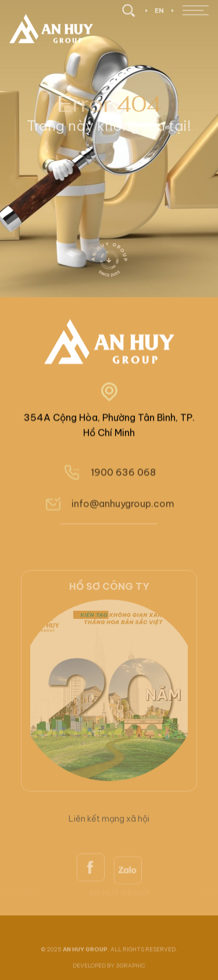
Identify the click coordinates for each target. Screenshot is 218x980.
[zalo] (128, 905)
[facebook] (91, 900)
